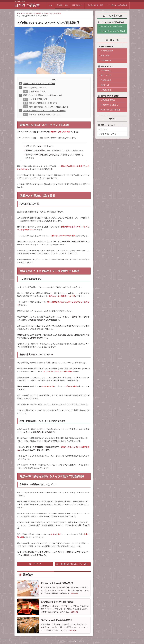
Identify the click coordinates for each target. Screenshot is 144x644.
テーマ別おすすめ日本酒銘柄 (117, 5)
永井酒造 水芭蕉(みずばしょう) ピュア (45, 115)
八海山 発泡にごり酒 (37, 91)
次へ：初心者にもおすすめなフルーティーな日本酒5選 (74, 564)
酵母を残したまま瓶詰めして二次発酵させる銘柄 (43, 95)
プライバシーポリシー (110, 134)
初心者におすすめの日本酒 (52, 13)
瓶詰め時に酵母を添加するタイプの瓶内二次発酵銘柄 (44, 111)
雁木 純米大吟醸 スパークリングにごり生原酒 (48, 107)
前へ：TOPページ (35, 564)
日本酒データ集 (59, 5)
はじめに (104, 129)
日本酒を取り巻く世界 (94, 5)
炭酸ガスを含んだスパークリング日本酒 (39, 84)
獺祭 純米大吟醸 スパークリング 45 (43, 103)
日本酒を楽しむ (75, 5)
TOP (47, 5)
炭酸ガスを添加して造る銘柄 (35, 88)
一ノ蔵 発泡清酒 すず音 (38, 99)
